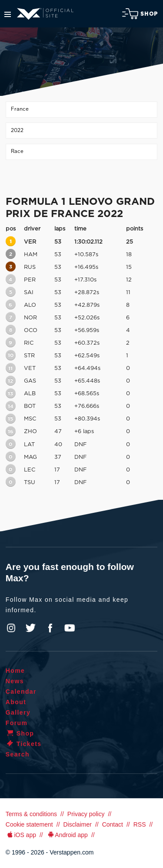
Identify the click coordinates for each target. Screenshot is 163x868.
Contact (113, 824)
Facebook (50, 628)
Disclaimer (78, 824)
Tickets (24, 744)
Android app (67, 835)
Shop (140, 14)
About (16, 702)
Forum (17, 723)
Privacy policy (86, 814)
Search (18, 754)
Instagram (11, 628)
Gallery (18, 712)
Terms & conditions (31, 814)
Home (15, 671)
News (15, 681)
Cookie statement (29, 824)
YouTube (70, 628)
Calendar (21, 692)
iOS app (21, 835)
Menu (8, 14)
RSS (140, 824)
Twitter (31, 628)
